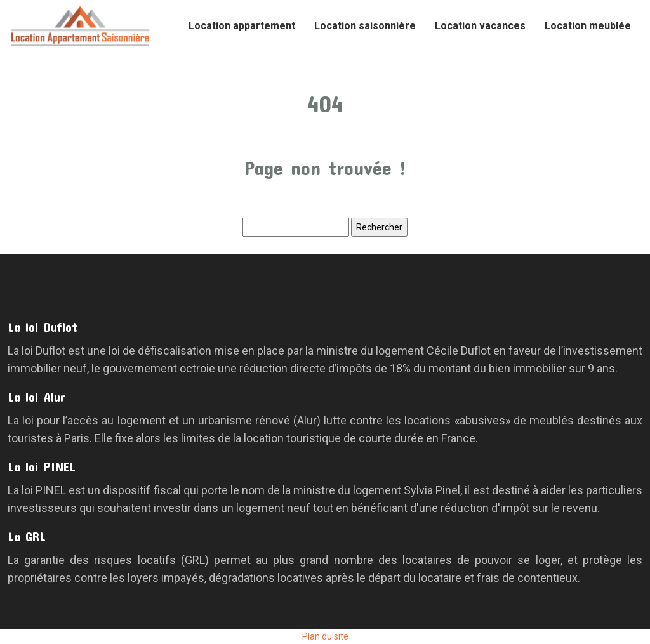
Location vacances (480, 26)
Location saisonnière (365, 26)
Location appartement (242, 26)
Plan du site (325, 636)
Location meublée (588, 26)
